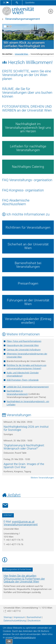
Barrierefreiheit (34, 617)
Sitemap (8, 617)
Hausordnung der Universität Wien (23, 345)
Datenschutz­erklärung (15, 621)
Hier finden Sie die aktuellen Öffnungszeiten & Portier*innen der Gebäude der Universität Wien (24, 579)
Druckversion (34, 621)
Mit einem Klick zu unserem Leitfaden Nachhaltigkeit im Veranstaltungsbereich (24, 46)
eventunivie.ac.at (23, 522)
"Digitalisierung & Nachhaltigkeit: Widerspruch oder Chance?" (24, 447)
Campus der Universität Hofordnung (24, 350)
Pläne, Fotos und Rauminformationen (24, 341)
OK (9, 641)
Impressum (19, 617)
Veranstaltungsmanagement (23, 19)
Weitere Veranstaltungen (42, 478)
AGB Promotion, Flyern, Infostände (23, 380)
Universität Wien (22, 54)
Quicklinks (30, 3)
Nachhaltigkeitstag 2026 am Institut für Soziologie (26, 428)
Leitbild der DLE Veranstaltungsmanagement (28, 387)
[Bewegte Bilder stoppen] (10, 26)
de (6, 3)
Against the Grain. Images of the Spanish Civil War (24, 466)
